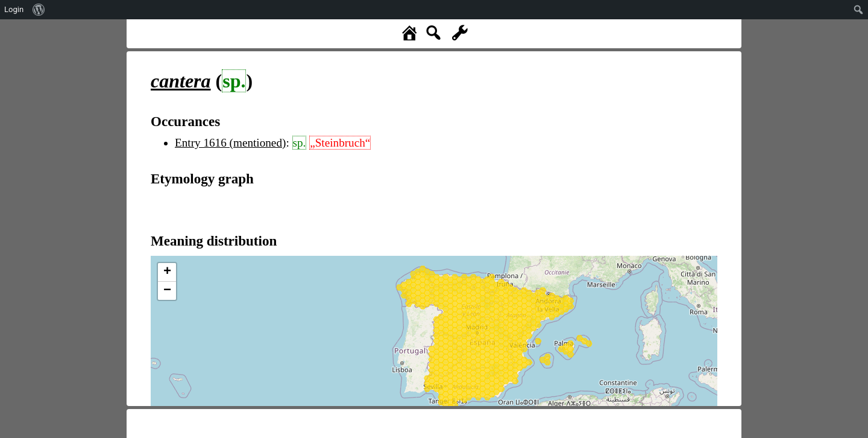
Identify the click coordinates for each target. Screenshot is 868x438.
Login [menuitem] (14, 9)
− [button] (167, 291)
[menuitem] (39, 10)
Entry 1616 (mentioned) (230, 143)
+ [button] (167, 272)
